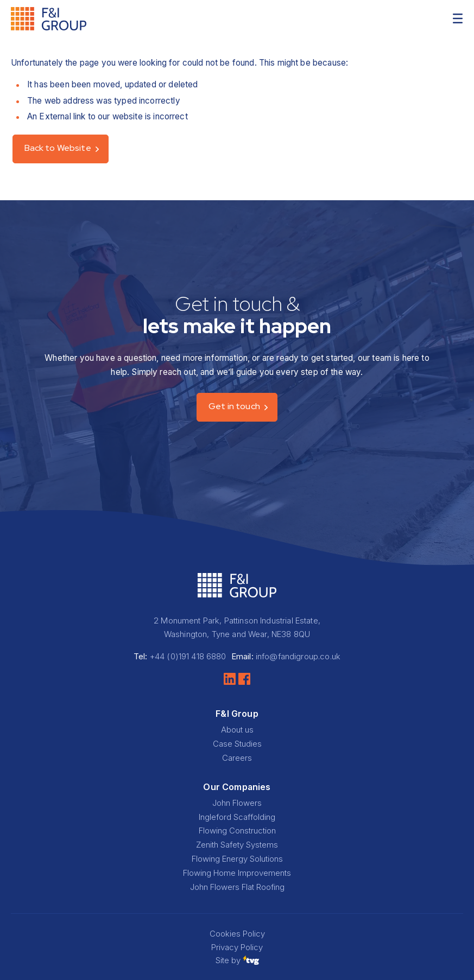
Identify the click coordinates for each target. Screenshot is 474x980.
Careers (237, 758)
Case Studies (237, 744)
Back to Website (58, 148)
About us (237, 730)
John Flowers (237, 803)
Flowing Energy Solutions (237, 859)
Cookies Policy (237, 934)
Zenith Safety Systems (237, 845)
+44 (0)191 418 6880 (188, 656)
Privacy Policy (237, 947)
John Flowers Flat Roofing (237, 887)
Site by (237, 960)
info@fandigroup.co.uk (298, 656)
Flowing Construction (237, 831)
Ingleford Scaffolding (237, 817)
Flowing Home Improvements (237, 873)
